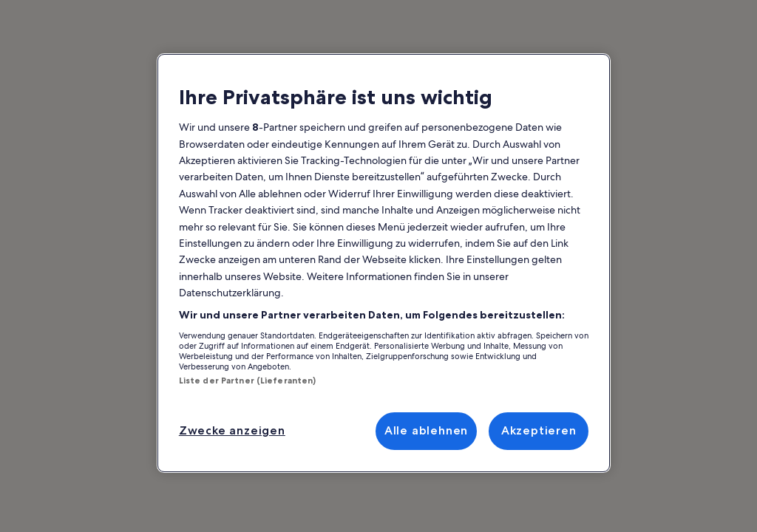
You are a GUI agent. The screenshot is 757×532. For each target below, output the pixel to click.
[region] (384, 263)
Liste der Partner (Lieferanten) (248, 381)
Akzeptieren (539, 430)
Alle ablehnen (426, 430)
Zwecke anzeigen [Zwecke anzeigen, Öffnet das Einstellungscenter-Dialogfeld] (232, 430)
